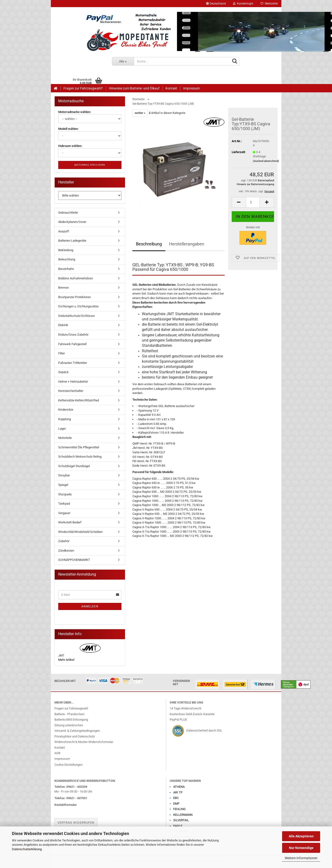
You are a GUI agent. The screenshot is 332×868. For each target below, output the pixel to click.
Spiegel (63, 485)
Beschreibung (149, 244)
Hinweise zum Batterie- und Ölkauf (134, 88)
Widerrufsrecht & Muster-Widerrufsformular (84, 742)
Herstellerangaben (187, 244)
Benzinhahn (66, 269)
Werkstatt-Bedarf (70, 522)
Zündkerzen (66, 551)
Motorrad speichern (90, 165)
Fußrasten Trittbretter (73, 363)
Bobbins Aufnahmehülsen (76, 278)
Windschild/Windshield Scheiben (80, 532)
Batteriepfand (266, 181)
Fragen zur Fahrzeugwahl (71, 708)
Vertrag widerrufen (76, 823)
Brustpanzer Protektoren (75, 297)
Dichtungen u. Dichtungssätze (78, 306)
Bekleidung (66, 250)
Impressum (192, 88)
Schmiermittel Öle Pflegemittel (79, 447)
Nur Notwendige (301, 848)
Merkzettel (269, 4)
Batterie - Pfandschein (69, 714)
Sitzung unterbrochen (69, 725)
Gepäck (63, 372)
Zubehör (64, 541)
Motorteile (65, 438)
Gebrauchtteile (68, 213)
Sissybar (64, 475)
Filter (62, 353)
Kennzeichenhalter (71, 391)
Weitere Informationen (301, 858)
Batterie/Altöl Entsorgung (71, 720)
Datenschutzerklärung (27, 849)
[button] (216, 4)
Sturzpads (65, 494)
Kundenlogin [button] (243, 4)
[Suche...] (123, 61)
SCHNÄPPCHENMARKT (74, 560)
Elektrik (63, 325)
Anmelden (90, 606)
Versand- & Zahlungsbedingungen (77, 731)
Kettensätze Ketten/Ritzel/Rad (79, 400)
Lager (62, 429)
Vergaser (64, 513)
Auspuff (64, 231)
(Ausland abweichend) (266, 161)
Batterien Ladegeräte (72, 241)
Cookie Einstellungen (68, 765)
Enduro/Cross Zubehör (73, 335)
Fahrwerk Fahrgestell (72, 344)
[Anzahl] (253, 202)
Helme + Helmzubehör (73, 382)
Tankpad (64, 504)
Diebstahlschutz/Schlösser (77, 316)
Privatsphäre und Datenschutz (75, 736)
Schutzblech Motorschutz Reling (80, 457)
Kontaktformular (66, 805)
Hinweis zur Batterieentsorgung (255, 184)
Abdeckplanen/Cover (72, 222)
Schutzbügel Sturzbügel (74, 466)
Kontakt (171, 88)
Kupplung (65, 419)
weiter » (140, 113)
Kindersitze (66, 410)
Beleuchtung (67, 259)
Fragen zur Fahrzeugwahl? (83, 88)
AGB (57, 753)
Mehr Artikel (66, 660)
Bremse (63, 288)
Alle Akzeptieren (301, 836)
